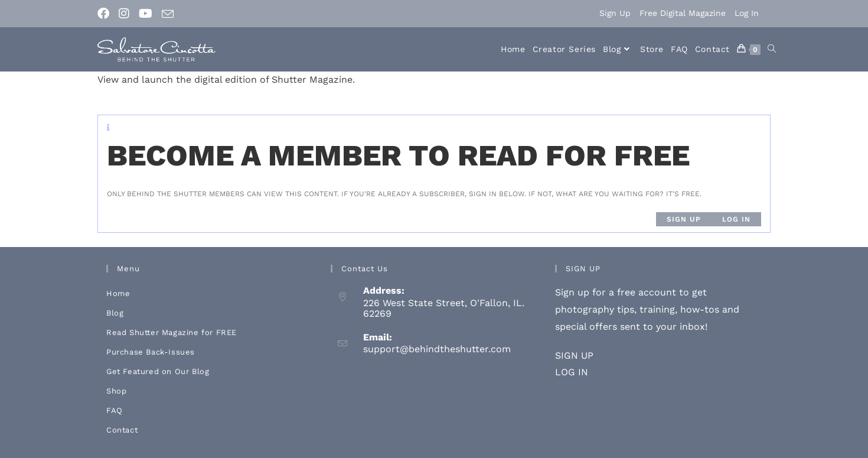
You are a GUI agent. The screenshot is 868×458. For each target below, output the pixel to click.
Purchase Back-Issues (151, 352)
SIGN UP (574, 355)
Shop (116, 391)
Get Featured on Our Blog (158, 371)
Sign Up (615, 13)
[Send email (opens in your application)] (168, 14)
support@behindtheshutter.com (437, 349)
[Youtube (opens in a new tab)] (146, 14)
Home (118, 293)
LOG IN (572, 372)
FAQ (115, 410)
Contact (122, 430)
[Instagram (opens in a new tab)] (124, 14)
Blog (115, 313)
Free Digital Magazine (683, 13)
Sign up (684, 219)
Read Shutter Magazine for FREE (172, 332)
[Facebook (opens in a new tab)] (106, 14)
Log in (736, 219)
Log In (747, 13)
